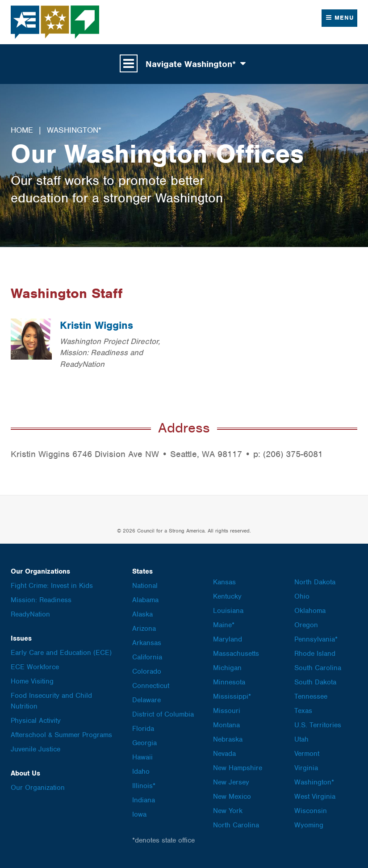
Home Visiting (32, 681)
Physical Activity (36, 721)
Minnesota (229, 682)
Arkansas (147, 643)
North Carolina (236, 825)
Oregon (306, 625)
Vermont (307, 754)
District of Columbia (163, 714)
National (145, 586)
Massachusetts (236, 654)
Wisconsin (311, 811)
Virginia (306, 768)
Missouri (227, 711)
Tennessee (311, 696)
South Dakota (315, 682)
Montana (226, 725)
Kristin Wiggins (96, 325)
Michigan (227, 668)
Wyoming (309, 825)
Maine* (224, 625)
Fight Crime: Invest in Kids (52, 586)
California (147, 657)
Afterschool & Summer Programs (61, 735)
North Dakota (315, 582)
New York (228, 811)
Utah (301, 739)
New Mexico (232, 797)
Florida (143, 729)
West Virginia (315, 797)
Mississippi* (232, 696)
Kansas (224, 582)
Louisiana (228, 611)
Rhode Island (315, 654)
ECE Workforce (35, 667)
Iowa (139, 814)
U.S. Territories (318, 725)
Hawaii (142, 757)
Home (22, 130)
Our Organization (38, 788)
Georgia (144, 743)
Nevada (224, 754)
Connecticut (151, 686)
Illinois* (144, 786)
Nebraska (228, 739)
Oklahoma (310, 611)
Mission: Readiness (41, 600)
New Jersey (231, 782)
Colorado (147, 671)
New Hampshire (238, 768)
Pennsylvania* (316, 639)
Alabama (145, 600)
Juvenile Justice (36, 749)
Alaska (142, 614)
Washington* (74, 130)
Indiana (144, 800)
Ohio (302, 596)
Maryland (228, 639)
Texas (303, 711)
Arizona (144, 629)
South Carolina (318, 668)
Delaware (146, 700)
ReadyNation (30, 614)
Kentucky (227, 596)
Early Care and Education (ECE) (61, 653)
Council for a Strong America (55, 22)
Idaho (141, 772)
